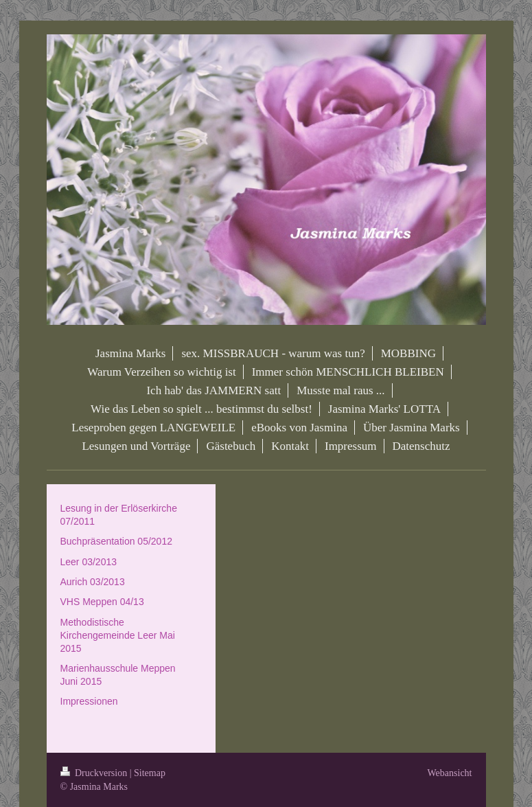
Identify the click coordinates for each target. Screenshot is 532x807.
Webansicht (450, 773)
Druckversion (95, 773)
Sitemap (150, 773)
